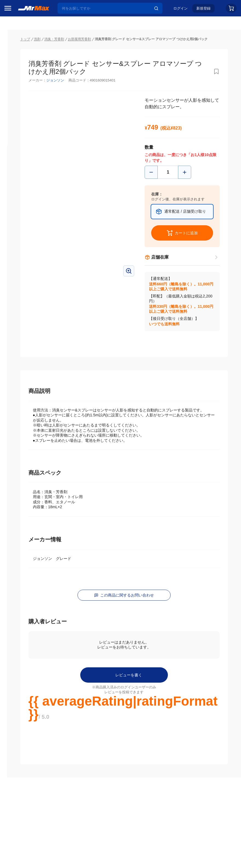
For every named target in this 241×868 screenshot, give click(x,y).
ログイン (180, 10)
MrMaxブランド (20, 76)
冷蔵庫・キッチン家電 (24, 315)
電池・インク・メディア (24, 419)
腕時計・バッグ (20, 407)
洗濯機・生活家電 (22, 338)
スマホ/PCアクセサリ (24, 373)
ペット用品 (16, 384)
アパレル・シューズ (24, 396)
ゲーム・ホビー (20, 430)
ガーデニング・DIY (23, 442)
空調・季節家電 (20, 327)
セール (12, 55)
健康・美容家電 (20, 350)
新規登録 (203, 10)
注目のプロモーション (26, 66)
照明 (10, 361)
